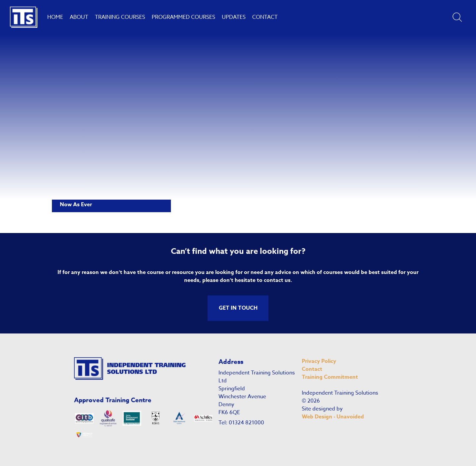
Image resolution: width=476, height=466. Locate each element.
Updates (234, 17)
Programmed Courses (183, 17)
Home (55, 17)
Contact (265, 17)
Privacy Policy (319, 361)
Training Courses (120, 17)
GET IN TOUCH (238, 308)
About (79, 17)
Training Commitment (330, 377)
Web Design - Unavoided (333, 417)
